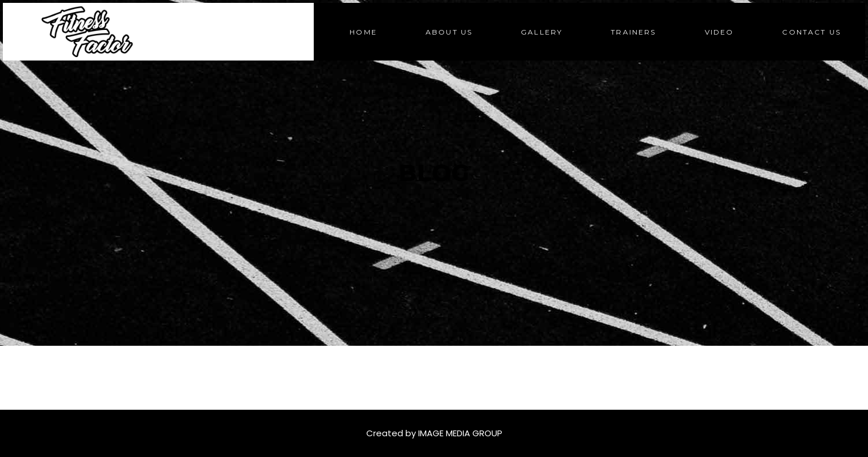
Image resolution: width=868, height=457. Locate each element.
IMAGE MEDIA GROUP (460, 433)
